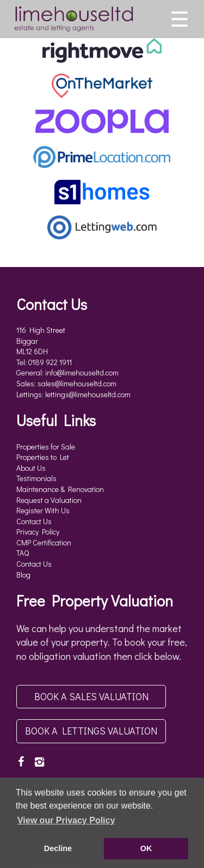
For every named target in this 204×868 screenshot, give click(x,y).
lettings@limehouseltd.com (88, 394)
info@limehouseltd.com (82, 372)
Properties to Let (43, 457)
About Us (31, 468)
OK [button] (146, 848)
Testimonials (36, 478)
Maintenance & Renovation (60, 489)
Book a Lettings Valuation (91, 731)
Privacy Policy (38, 532)
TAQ (23, 553)
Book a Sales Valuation (91, 696)
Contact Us (34, 521)
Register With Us (43, 510)
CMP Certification (44, 542)
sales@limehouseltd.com (77, 383)
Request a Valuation (49, 500)
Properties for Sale (46, 447)
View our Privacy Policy (66, 820)
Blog (23, 575)
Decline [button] (58, 848)
